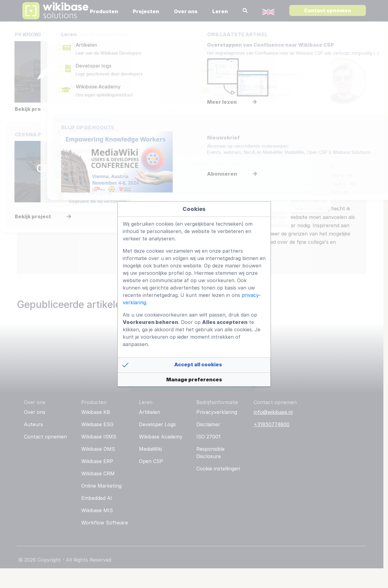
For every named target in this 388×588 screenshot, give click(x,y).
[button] (194, 365)
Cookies (194, 209)
